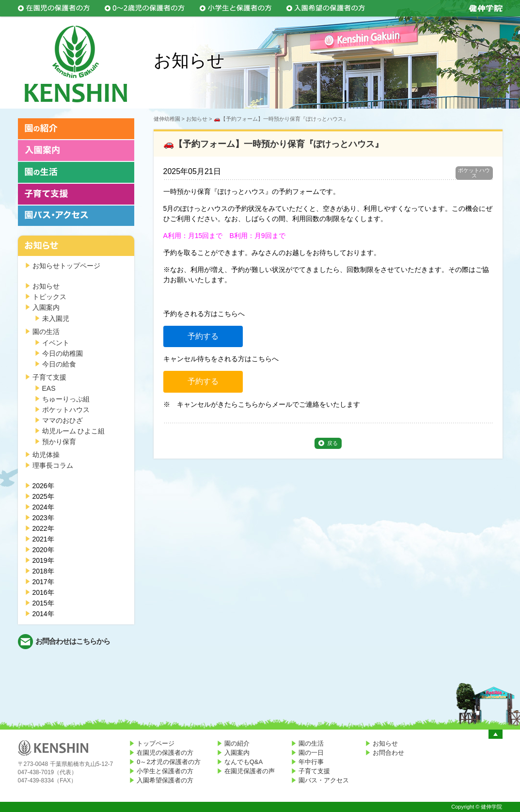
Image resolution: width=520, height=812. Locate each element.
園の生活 (46, 332)
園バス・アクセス (324, 780)
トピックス (49, 297)
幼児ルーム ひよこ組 (74, 431)
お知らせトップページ (66, 266)
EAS (49, 388)
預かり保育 (59, 442)
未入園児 (56, 318)
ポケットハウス (66, 410)
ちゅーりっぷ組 (66, 399)
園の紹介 (237, 743)
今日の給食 (59, 364)
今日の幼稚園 (63, 353)
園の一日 (311, 753)
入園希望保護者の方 (165, 780)
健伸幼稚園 (167, 119)
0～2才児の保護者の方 (168, 762)
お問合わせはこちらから (73, 641)
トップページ (156, 743)
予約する (203, 336)
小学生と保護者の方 (165, 771)
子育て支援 (49, 377)
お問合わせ (388, 753)
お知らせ (46, 286)
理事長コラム (53, 465)
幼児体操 (46, 455)
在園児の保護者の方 (165, 753)
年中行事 (311, 762)
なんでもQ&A (244, 762)
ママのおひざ (63, 420)
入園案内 (46, 307)
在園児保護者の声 (250, 771)
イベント (56, 343)
